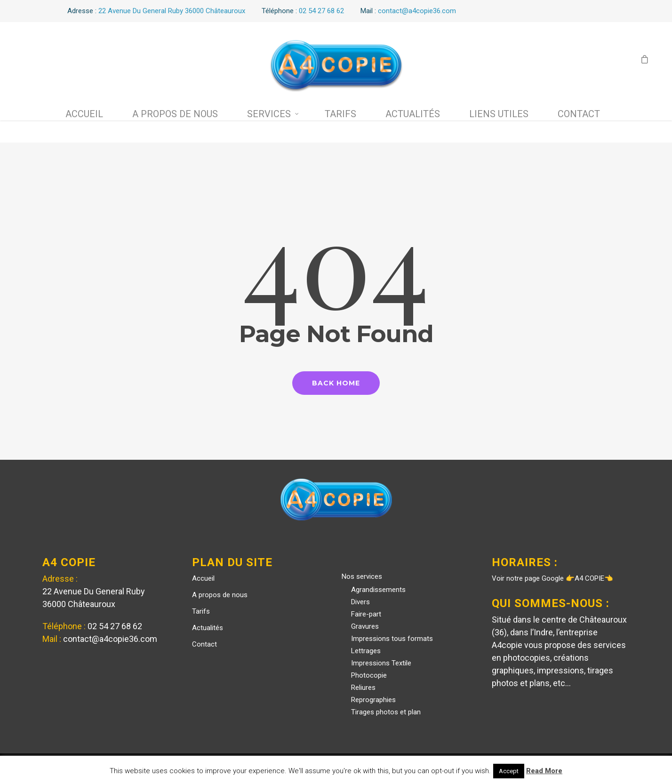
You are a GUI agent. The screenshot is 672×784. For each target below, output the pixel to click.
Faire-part (366, 614)
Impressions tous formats (392, 639)
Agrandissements (378, 590)
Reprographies (373, 700)
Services (273, 114)
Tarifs (340, 114)
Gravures (365, 626)
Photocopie (369, 675)
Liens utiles (499, 114)
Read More (544, 771)
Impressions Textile (381, 663)
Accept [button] (509, 771)
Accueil (84, 114)
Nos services (362, 576)
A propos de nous (175, 114)
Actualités (413, 114)
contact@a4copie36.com (110, 639)
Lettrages (366, 651)
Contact (579, 114)
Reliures (363, 688)
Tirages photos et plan (386, 712)
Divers (360, 602)
